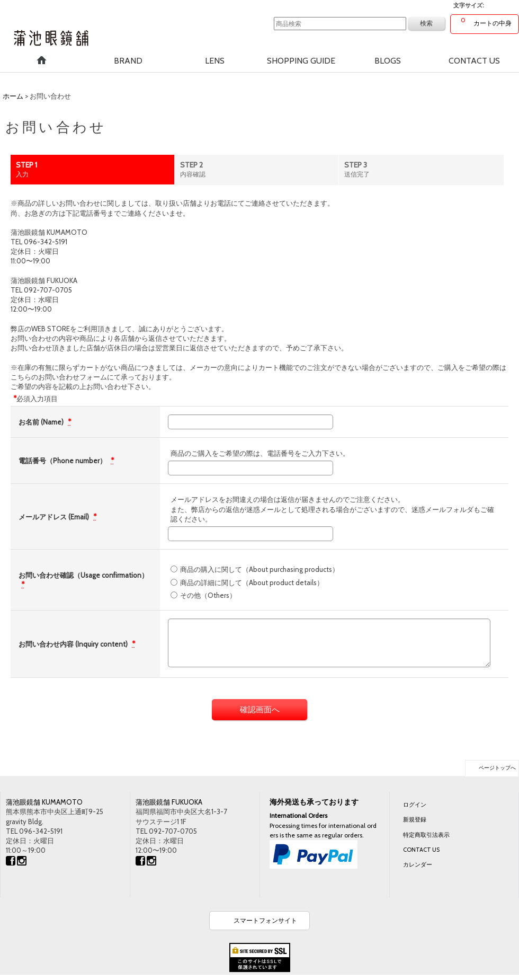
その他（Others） (208, 595)
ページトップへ (497, 768)
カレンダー (418, 864)
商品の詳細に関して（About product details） (252, 582)
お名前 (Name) (42, 422)
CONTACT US (421, 850)
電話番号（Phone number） (63, 461)
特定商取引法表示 (426, 835)
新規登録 (415, 819)
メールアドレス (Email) (55, 517)
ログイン (415, 805)
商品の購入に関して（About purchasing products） (259, 569)
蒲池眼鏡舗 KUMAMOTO (44, 802)
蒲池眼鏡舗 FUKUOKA (169, 802)
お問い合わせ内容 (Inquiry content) (74, 644)
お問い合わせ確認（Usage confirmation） (83, 575)
